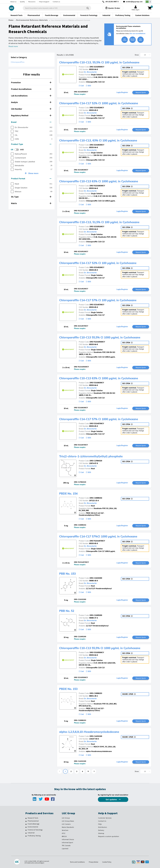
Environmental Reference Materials (32, 20)
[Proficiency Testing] (26, 836)
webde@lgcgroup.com (134, 2)
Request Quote (141, 92)
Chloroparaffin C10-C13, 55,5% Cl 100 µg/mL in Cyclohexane (99, 62)
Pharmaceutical (33, 821)
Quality (22, 2)
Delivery (101, 830)
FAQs (100, 824)
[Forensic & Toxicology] (26, 830)
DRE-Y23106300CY (97, 383)
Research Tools (33, 818)
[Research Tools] (26, 818)
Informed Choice (68, 839)
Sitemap (101, 833)
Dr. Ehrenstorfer (90, 72)
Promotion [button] (31, 82)
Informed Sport (67, 843)
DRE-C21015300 (96, 578)
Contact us (56, 2)
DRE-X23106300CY (97, 145)
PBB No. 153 (67, 574)
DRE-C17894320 (96, 461)
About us (13, 2)
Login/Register (122, 92)
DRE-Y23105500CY (97, 652)
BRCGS (64, 836)
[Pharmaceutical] (26, 821)
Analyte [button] (31, 102)
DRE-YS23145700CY (97, 541)
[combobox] (57, 8)
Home (11, 20)
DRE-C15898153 (96, 693)
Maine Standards (68, 827)
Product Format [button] (31, 178)
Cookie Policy (107, 862)
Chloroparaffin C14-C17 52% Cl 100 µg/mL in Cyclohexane (98, 263)
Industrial (31, 833)
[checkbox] (12, 127)
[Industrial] (26, 833)
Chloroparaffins (18, 62)
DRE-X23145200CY (97, 267)
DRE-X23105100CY (97, 227)
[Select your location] (148, 2)
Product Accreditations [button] (31, 89)
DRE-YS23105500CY (97, 342)
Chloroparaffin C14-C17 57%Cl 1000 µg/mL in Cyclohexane (98, 536)
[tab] (32, 82)
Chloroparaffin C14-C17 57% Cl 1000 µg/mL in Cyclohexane (99, 419)
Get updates (112, 799)
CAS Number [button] (31, 109)
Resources (32, 2)
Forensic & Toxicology (35, 830)
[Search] (88, 8)
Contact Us (102, 821)
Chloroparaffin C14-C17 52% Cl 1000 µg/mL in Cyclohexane (99, 103)
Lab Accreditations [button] (31, 96)
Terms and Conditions (77, 862)
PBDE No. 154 (68, 494)
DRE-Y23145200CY (97, 108)
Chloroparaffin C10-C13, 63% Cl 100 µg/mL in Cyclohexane (98, 140)
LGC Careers (66, 824)
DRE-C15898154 (96, 498)
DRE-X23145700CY (97, 305)
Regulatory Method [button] (31, 115)
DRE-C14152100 (96, 736)
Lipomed (65, 849)
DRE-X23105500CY (97, 67)
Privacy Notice (93, 862)
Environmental (33, 827)
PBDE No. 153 (68, 689)
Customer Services (105, 818)
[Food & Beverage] (26, 824)
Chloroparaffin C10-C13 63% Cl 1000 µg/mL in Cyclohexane (99, 181)
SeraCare (65, 830)
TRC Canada (66, 845)
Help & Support (44, 2)
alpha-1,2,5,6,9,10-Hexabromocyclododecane (89, 732)
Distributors (103, 827)
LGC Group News (68, 821)
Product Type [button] (31, 144)
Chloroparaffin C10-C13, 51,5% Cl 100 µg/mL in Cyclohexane (99, 222)
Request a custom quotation (109, 836)
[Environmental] (26, 827)
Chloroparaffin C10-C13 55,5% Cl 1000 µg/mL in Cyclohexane (100, 337)
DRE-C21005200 (96, 615)
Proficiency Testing (34, 836)
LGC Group (66, 818)
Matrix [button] (31, 203)
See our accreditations (138, 33)
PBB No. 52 (67, 611)
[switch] (17, 150)
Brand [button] (31, 122)
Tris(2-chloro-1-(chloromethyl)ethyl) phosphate (91, 456)
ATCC (64, 833)
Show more (33, 173)
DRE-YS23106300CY (97, 186)
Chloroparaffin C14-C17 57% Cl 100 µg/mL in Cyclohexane (98, 300)
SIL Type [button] (31, 197)
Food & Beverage (33, 824)
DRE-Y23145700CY (97, 424)
